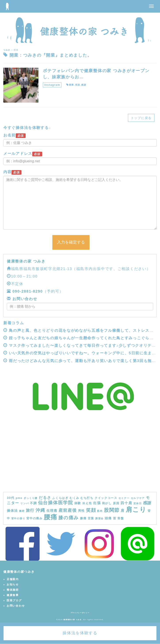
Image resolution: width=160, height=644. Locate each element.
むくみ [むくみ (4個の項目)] (74, 498)
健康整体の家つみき (19, 572)
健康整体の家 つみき (26, 261)
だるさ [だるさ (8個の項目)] (45, 498)
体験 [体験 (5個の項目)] (78, 503)
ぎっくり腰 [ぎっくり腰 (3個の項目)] (31, 498)
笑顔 (78, 85)
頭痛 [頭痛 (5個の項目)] (108, 518)
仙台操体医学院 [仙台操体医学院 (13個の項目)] (56, 503)
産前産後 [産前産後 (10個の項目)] (68, 510)
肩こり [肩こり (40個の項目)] (136, 509)
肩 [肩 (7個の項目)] (123, 510)
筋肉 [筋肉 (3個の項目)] (100, 511)
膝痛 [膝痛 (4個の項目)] (83, 518)
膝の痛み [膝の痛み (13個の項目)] (69, 518)
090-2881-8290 (28, 291)
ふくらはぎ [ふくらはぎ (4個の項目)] (60, 498)
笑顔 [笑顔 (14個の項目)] (91, 510)
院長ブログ (14, 600)
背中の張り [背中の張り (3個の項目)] (18, 518)
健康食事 (13, 595)
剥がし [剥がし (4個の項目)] (107, 503)
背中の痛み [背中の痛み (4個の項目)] (34, 518)
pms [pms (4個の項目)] (19, 498)
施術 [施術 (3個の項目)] (22, 511)
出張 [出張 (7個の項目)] (97, 503)
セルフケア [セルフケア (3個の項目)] (138, 498)
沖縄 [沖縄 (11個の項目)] (40, 510)
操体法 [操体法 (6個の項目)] (12, 511)
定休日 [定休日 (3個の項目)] (138, 503)
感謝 (84, 85)
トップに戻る (141, 118)
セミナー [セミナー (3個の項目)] (124, 498)
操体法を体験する (80, 633)
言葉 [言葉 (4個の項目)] (91, 518)
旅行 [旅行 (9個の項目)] (30, 510)
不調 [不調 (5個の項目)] (33, 503)
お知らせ (13, 585)
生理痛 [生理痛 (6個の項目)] (52, 511)
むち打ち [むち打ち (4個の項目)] (87, 498)
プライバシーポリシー (80, 613)
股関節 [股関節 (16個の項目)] (112, 510)
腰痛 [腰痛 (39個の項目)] (50, 517)
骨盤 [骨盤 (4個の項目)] (121, 518)
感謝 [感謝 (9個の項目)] (147, 503)
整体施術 (13, 590)
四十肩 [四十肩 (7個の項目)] (126, 503)
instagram (52, 85)
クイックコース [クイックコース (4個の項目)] (106, 498)
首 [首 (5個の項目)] (115, 518)
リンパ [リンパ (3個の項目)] (25, 503)
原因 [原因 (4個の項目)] (116, 503)
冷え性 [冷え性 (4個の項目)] (87, 503)
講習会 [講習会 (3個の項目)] (99, 518)
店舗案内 (13, 579)
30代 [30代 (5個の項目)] (11, 498)
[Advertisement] (80, 459)
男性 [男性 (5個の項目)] (81, 511)
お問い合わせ (24, 299)
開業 (71, 85)
